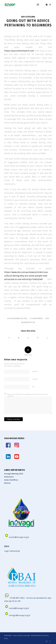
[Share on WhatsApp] (28, 338)
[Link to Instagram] (47, 5)
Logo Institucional (12, 551)
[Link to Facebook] (50, 5)
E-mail (35, 379)
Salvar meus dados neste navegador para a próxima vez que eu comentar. (28, 395)
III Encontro (9, 477)
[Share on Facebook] (9, 338)
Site (33, 387)
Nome (35, 371)
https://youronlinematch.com (19, 51)
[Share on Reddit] (47, 338)
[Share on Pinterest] (37, 338)
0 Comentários (36, 318)
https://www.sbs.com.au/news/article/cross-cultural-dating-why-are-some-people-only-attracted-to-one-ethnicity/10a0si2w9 (26, 276)
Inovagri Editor (28, 322)
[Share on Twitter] (19, 338)
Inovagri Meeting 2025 (14, 474)
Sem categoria (28, 17)
